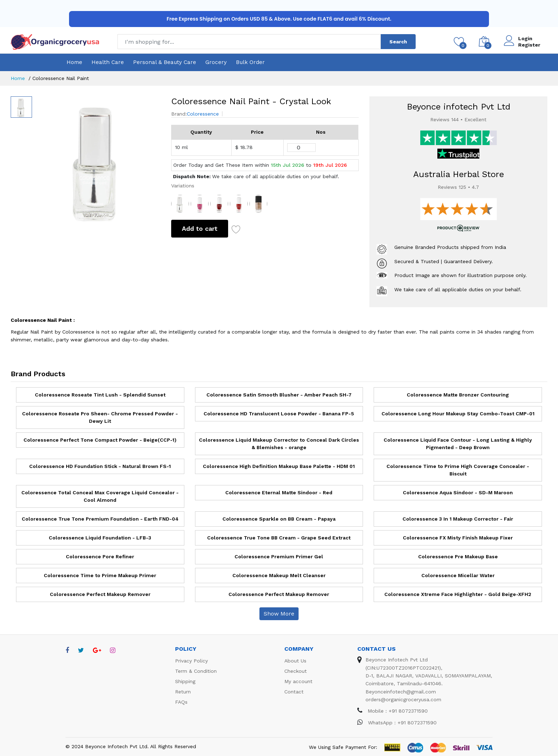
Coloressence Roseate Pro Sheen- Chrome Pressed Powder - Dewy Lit (100, 417)
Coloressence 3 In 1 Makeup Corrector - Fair (458, 519)
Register (529, 45)
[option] (98, 159)
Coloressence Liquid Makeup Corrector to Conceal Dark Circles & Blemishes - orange (279, 444)
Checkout (296, 671)
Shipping (185, 681)
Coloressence (203, 114)
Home (74, 62)
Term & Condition (196, 671)
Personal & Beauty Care (165, 62)
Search (398, 42)
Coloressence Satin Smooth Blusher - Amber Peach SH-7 (279, 395)
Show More (279, 614)
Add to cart (200, 228)
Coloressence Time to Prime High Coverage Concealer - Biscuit (458, 470)
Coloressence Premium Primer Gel (279, 557)
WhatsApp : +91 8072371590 (397, 723)
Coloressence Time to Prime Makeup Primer (100, 575)
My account (298, 681)
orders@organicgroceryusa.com (403, 699)
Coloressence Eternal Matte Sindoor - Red (279, 493)
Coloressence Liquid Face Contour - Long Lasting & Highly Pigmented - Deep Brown (458, 444)
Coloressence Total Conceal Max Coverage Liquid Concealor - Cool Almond (100, 496)
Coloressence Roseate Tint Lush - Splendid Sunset (100, 395)
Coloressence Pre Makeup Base (458, 557)
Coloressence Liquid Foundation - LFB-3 (100, 538)
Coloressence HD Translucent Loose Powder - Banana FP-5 (279, 414)
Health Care (108, 62)
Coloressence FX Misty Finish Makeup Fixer (458, 538)
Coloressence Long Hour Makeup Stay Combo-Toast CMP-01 (458, 414)
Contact (294, 692)
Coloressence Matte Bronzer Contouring (458, 395)
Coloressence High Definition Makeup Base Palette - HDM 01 (279, 466)
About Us (295, 661)
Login (525, 38)
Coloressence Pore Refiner (100, 557)
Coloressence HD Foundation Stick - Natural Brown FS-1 (100, 466)
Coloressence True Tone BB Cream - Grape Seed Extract (279, 538)
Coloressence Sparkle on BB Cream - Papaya (279, 519)
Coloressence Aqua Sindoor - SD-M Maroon (458, 493)
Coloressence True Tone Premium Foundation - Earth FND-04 (100, 519)
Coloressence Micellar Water (458, 575)
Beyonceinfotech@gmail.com (401, 692)
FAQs (181, 702)
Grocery (216, 62)
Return (183, 692)
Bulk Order (250, 62)
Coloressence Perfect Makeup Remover (100, 594)
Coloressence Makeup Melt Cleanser (279, 575)
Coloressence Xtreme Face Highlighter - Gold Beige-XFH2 (458, 594)
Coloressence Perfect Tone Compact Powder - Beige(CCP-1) (100, 440)
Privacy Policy (191, 661)
